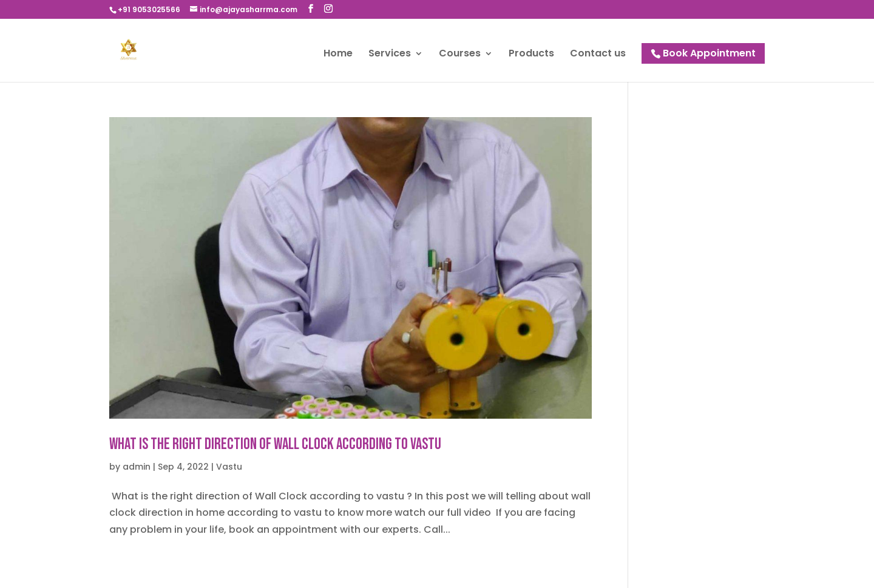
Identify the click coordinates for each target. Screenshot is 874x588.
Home (338, 55)
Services (390, 55)
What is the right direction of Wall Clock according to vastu (275, 444)
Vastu (229, 467)
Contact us (598, 55)
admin (137, 467)
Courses (460, 55)
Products (531, 55)
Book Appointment (709, 53)
